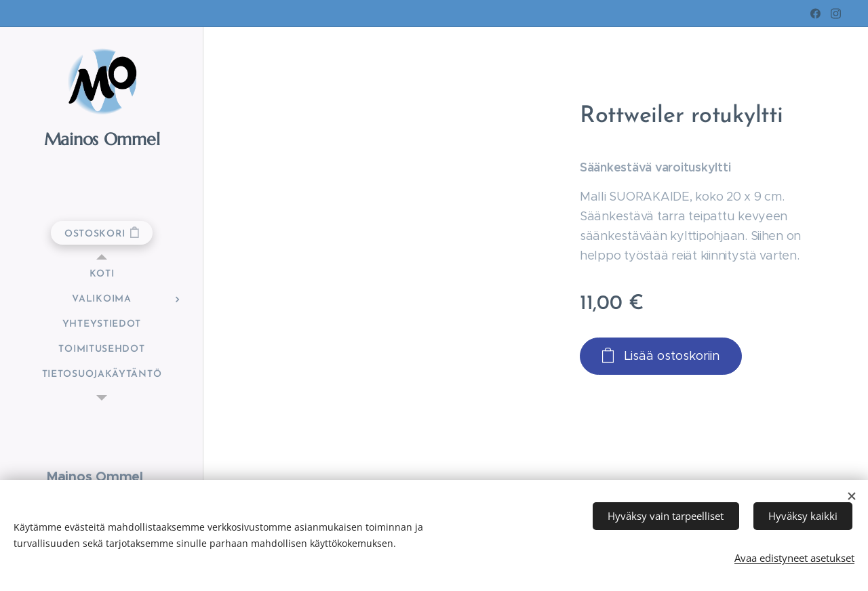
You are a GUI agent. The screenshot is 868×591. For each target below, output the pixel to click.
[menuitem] (102, 274)
